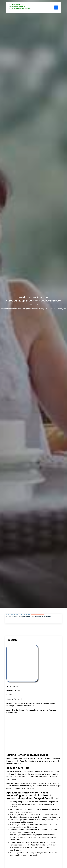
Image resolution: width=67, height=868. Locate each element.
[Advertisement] (33, 731)
